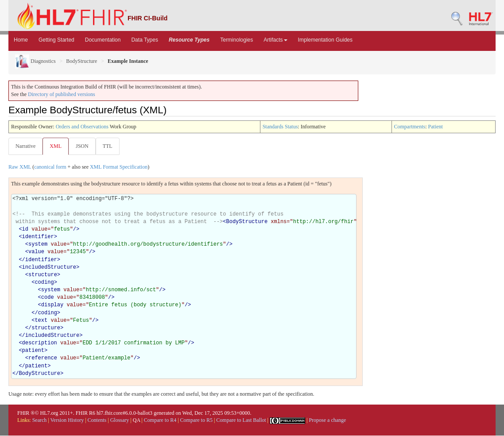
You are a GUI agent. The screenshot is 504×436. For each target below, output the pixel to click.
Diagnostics (35, 61)
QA (137, 421)
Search (40, 421)
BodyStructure (81, 61)
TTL (110, 146)
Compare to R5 (196, 421)
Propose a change (327, 421)
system (38, 245)
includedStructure (49, 268)
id (25, 230)
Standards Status (280, 127)
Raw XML (20, 167)
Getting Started (56, 40)
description (40, 343)
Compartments (410, 127)
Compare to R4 (160, 421)
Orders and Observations (82, 127)
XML (56, 146)
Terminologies (236, 40)
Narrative (25, 146)
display (52, 305)
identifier (38, 237)
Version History (67, 421)
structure (43, 275)
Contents (97, 421)
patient (33, 351)
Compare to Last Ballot (241, 421)
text (41, 321)
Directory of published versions (62, 94)
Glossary (120, 421)
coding (44, 283)
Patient (436, 127)
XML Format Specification (119, 167)
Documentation (103, 40)
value (36, 252)
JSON (84, 146)
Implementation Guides (325, 40)
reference (43, 359)
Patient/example (106, 359)
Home (21, 40)
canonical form (50, 167)
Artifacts (275, 40)
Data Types (144, 40)
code (48, 298)
